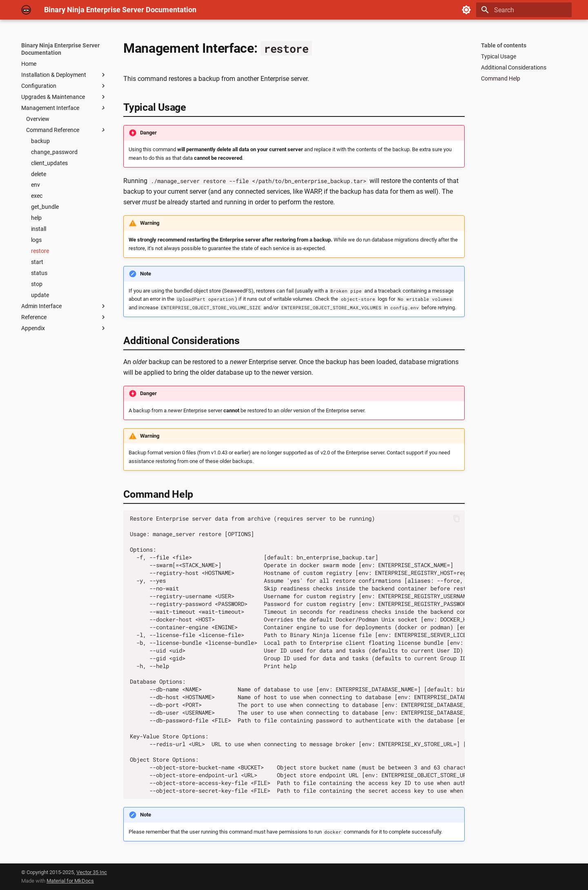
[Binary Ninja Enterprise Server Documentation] (26, 10)
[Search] (524, 10)
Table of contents (504, 45)
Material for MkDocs (70, 881)
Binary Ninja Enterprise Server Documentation (60, 49)
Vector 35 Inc (92, 872)
